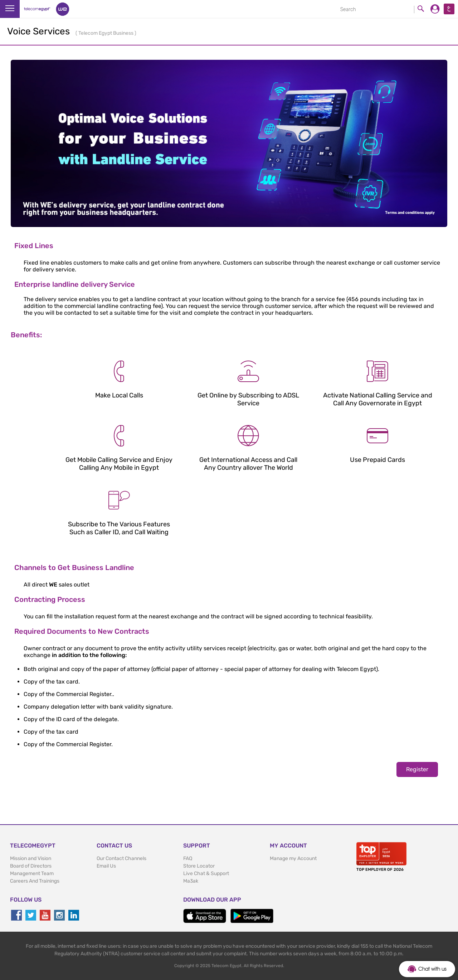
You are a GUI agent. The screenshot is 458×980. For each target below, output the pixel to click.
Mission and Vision (31, 858)
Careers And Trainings (35, 881)
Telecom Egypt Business (106, 33)
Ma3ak (191, 881)
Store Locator (199, 866)
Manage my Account (293, 858)
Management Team (32, 873)
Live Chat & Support (206, 873)
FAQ (188, 858)
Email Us (106, 866)
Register (417, 769)
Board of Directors (31, 866)
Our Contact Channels (121, 858)
